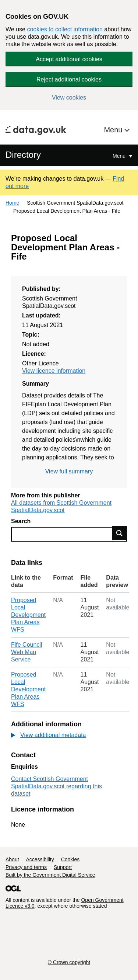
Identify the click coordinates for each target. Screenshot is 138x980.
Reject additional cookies (69, 79)
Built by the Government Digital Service (50, 875)
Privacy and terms (26, 867)
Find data (120, 533)
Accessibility (40, 859)
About (12, 859)
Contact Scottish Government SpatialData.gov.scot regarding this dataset (56, 786)
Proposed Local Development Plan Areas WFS (28, 615)
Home (12, 203)
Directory (23, 155)
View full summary (69, 471)
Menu (114, 130)
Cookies (70, 859)
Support (63, 867)
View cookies (69, 98)
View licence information (54, 371)
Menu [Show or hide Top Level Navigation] (120, 156)
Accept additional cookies (69, 59)
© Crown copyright (69, 962)
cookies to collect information (65, 29)
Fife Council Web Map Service (26, 652)
